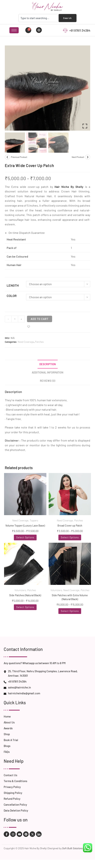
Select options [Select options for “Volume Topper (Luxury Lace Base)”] (25, 537)
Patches (39, 342)
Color (12, 296)
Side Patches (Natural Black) (25, 595)
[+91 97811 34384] (65, 30)
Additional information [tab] (48, 372)
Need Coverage (26, 342)
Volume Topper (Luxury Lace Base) (25, 526)
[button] (29, 327)
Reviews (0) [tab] (48, 381)
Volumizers (20, 590)
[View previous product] (7, 157)
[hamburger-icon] (14, 30)
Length (13, 285)
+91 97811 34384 (80, 30)
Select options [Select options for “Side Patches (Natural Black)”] (25, 607)
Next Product (78, 157)
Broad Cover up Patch (70, 526)
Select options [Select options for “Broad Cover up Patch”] (70, 537)
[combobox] (39, 18)
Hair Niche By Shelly (69, 187)
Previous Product (19, 157)
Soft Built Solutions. (73, 848)
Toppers (34, 520)
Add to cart (40, 319)
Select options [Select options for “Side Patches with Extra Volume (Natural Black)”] (70, 611)
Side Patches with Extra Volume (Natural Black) (70, 597)
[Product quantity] (15, 319)
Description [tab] (48, 364)
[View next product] (88, 157)
